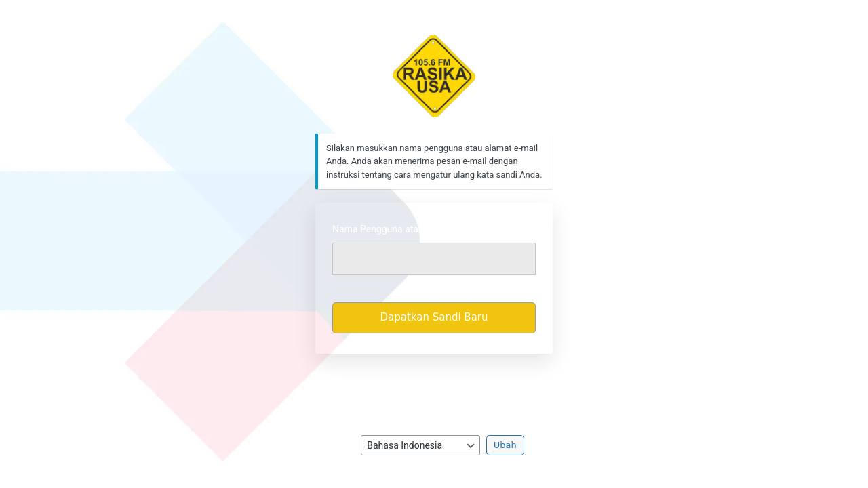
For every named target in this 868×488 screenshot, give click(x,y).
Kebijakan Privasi (434, 396)
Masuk (329, 377)
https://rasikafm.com (434, 76)
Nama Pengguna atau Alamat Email (407, 229)
